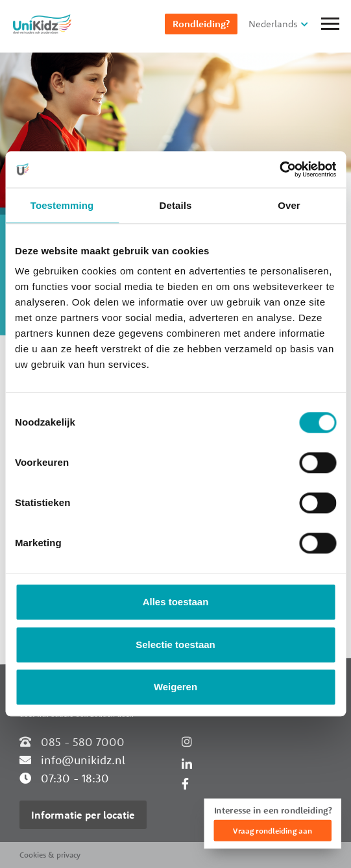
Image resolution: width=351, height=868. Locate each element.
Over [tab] (289, 205)
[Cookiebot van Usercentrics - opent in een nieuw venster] (279, 169)
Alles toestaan (176, 602)
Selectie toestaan (175, 645)
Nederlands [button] (273, 24)
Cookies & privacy (50, 855)
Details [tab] (176, 205)
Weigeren (175, 687)
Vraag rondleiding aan (272, 831)
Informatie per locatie (83, 815)
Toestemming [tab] (62, 205)
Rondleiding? (201, 24)
